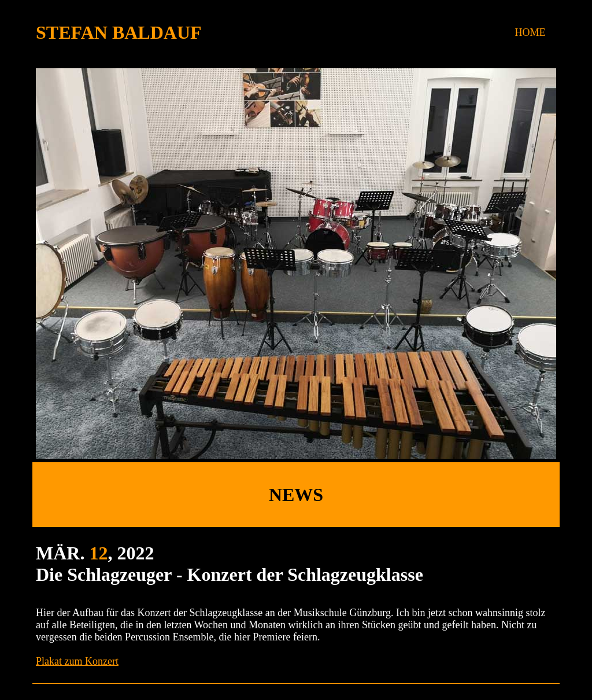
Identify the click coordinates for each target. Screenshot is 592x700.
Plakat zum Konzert (77, 661)
